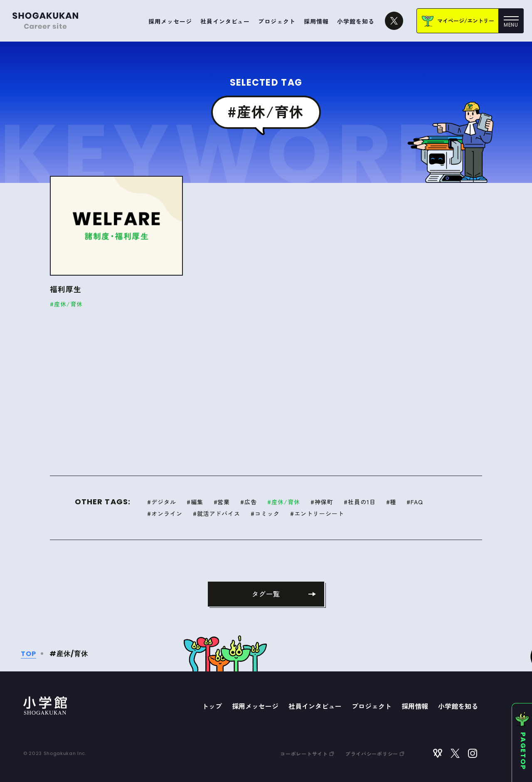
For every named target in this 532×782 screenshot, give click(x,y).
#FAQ (415, 502)
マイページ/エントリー (466, 21)
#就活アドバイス (217, 513)
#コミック (265, 513)
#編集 (195, 502)
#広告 (249, 502)
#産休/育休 (284, 502)
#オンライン (165, 513)
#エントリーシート (317, 513)
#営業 (222, 502)
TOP (28, 654)
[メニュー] (511, 21)
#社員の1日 (360, 502)
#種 (391, 502)
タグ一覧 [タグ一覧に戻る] (266, 594)
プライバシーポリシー (375, 754)
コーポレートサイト (307, 754)
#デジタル (162, 502)
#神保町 (322, 502)
